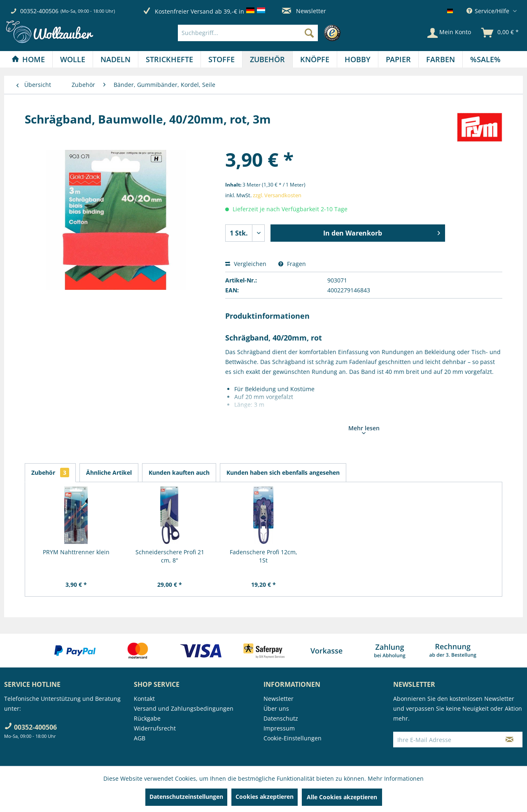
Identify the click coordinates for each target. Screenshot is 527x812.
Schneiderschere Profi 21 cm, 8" (170, 556)
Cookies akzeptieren (265, 797)
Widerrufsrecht (155, 728)
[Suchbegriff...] (248, 33)
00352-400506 (39, 11)
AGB (140, 738)
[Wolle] (73, 59)
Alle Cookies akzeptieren (342, 797)
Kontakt (144, 699)
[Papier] (398, 59)
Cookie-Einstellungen (293, 738)
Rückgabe (147, 718)
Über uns (276, 708)
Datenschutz (281, 718)
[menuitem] (261, 33)
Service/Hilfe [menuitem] (489, 11)
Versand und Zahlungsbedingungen (184, 708)
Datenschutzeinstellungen (186, 797)
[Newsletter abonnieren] (510, 740)
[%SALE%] (485, 59)
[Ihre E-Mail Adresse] (445, 740)
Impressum (279, 728)
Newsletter (304, 11)
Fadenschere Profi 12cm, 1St (263, 556)
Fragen (292, 264)
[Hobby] (358, 59)
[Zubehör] (267, 59)
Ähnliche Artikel (109, 472)
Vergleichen (246, 264)
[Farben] (441, 59)
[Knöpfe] (315, 59)
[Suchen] (309, 33)
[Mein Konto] (449, 33)
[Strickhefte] (169, 59)
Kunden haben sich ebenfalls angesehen (283, 472)
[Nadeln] (115, 59)
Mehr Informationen (396, 778)
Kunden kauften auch (179, 472)
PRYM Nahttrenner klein (76, 552)
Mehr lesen (364, 429)
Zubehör (50, 472)
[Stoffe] (222, 59)
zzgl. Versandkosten (277, 195)
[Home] (28, 59)
